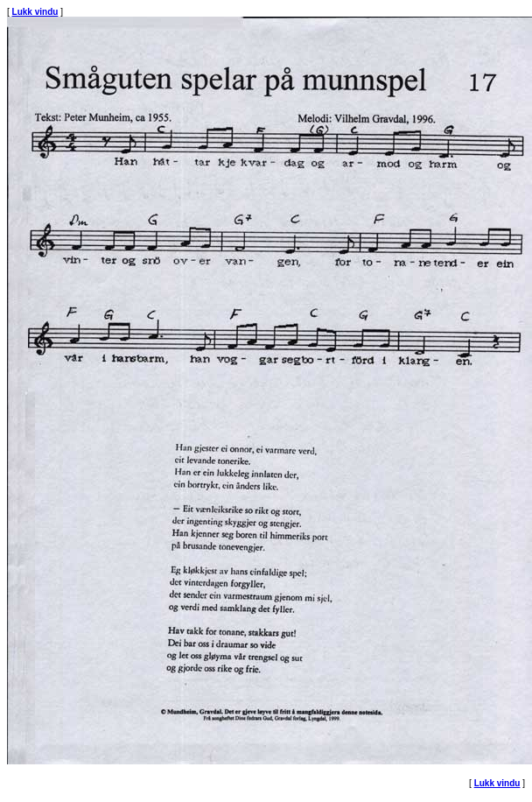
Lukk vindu (35, 12)
